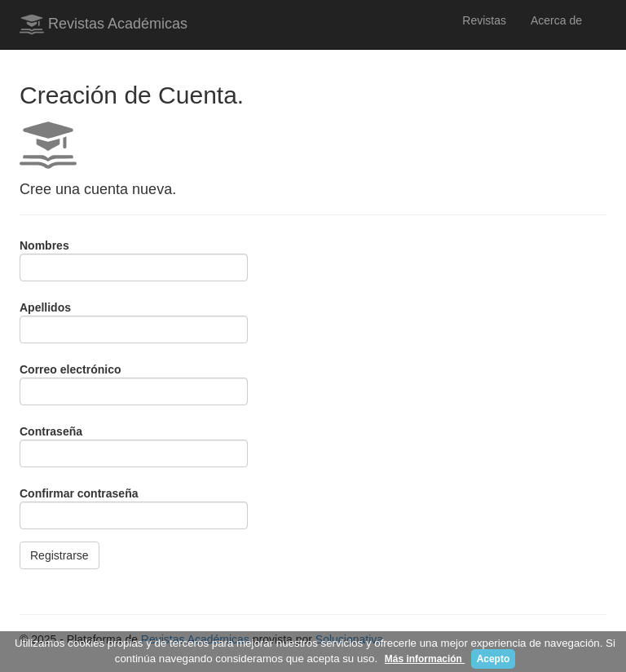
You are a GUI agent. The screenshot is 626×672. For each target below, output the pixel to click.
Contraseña (51, 431)
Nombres (44, 245)
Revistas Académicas (104, 24)
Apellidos (45, 307)
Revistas (484, 20)
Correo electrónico (70, 369)
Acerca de (556, 20)
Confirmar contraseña (79, 493)
